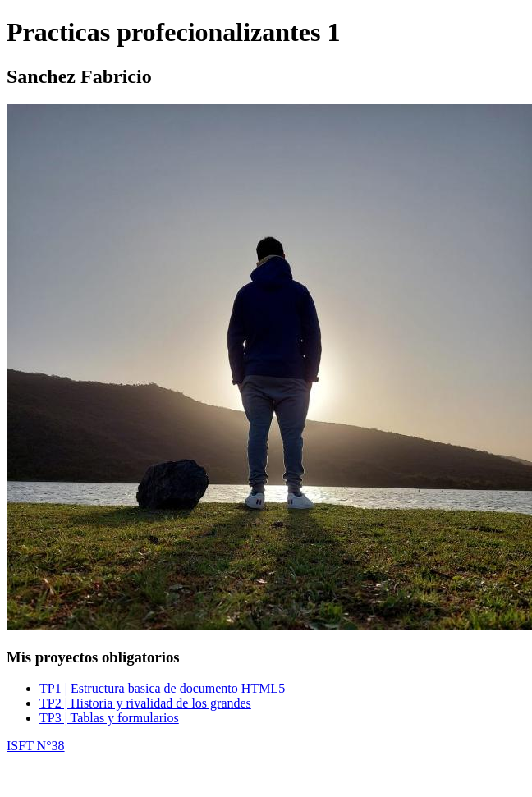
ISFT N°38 (36, 746)
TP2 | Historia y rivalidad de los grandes (145, 703)
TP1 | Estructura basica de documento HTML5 (162, 688)
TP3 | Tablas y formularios (109, 718)
